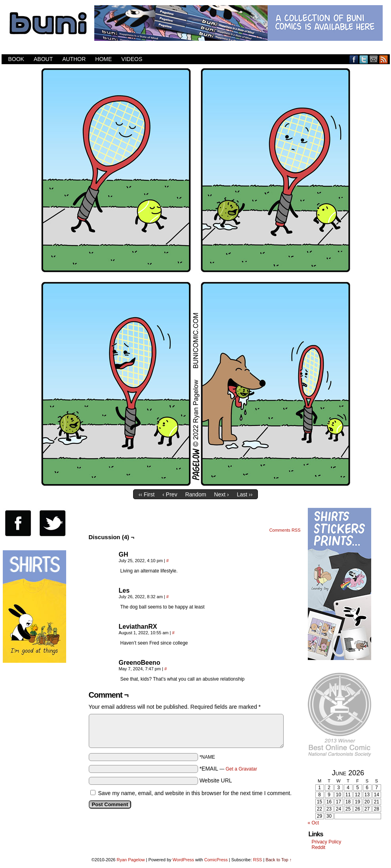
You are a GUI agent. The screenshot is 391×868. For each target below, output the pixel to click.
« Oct (314, 823)
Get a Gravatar (241, 769)
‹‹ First (147, 494)
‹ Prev (170, 494)
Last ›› (245, 494)
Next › (221, 494)
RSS (384, 59)
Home (103, 59)
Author (74, 59)
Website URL (216, 780)
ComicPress (216, 860)
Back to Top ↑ (278, 860)
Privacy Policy (327, 842)
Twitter (364, 59)
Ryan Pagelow (131, 860)
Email (374, 59)
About (43, 59)
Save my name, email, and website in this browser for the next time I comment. (195, 793)
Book (16, 59)
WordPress (183, 860)
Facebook (354, 59)
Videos (132, 59)
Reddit (319, 847)
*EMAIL (228, 769)
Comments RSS (285, 530)
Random (195, 494)
